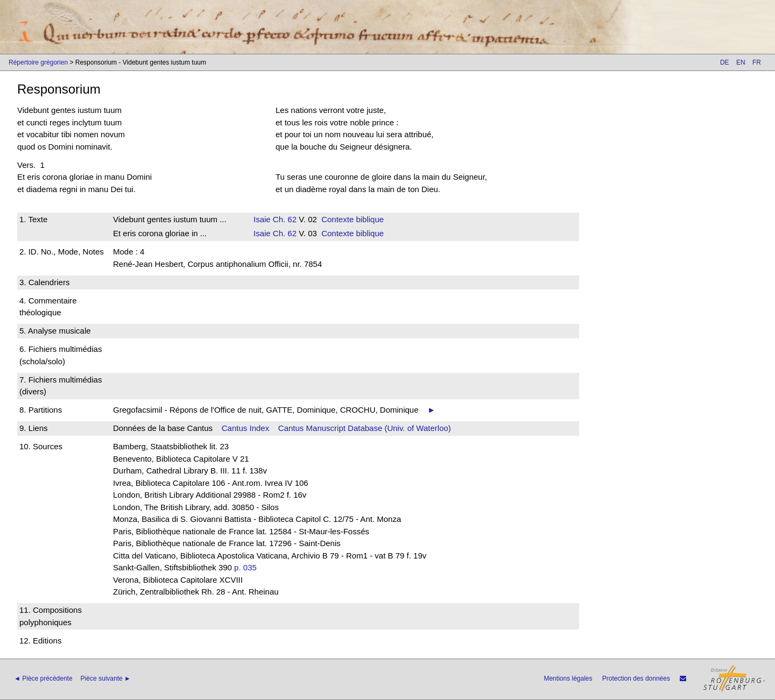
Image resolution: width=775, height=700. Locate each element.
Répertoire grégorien (38, 62)
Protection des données (636, 678)
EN (741, 62)
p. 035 (245, 567)
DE (725, 62)
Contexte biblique (353, 219)
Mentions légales (568, 678)
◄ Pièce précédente (43, 678)
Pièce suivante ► (106, 678)
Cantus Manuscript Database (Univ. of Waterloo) (365, 428)
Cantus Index (245, 428)
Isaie (262, 219)
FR (757, 62)
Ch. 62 (284, 219)
